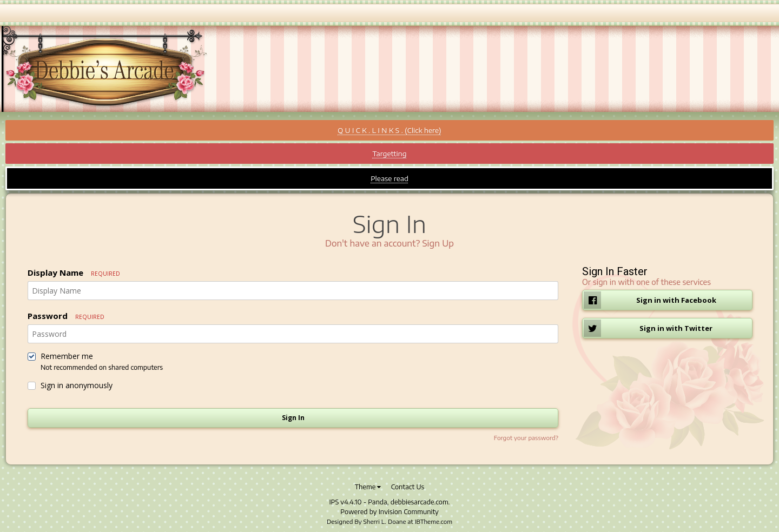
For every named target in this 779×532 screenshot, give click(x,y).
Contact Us (408, 487)
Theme (368, 487)
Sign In (293, 418)
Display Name (74, 272)
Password (66, 316)
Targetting (389, 154)
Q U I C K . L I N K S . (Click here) (389, 130)
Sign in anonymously (77, 385)
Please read (389, 178)
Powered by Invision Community (389, 512)
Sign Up (438, 243)
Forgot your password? (526, 438)
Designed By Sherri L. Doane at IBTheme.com (389, 521)
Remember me (67, 356)
